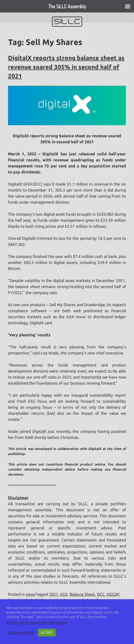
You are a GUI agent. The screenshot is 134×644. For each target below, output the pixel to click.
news (30, 594)
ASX (64, 594)
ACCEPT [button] (47, 632)
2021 (54, 594)
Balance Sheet (82, 594)
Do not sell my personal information (37, 623)
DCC (101, 594)
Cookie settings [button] (21, 633)
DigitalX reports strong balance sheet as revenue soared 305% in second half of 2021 (66, 67)
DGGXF (113, 594)
